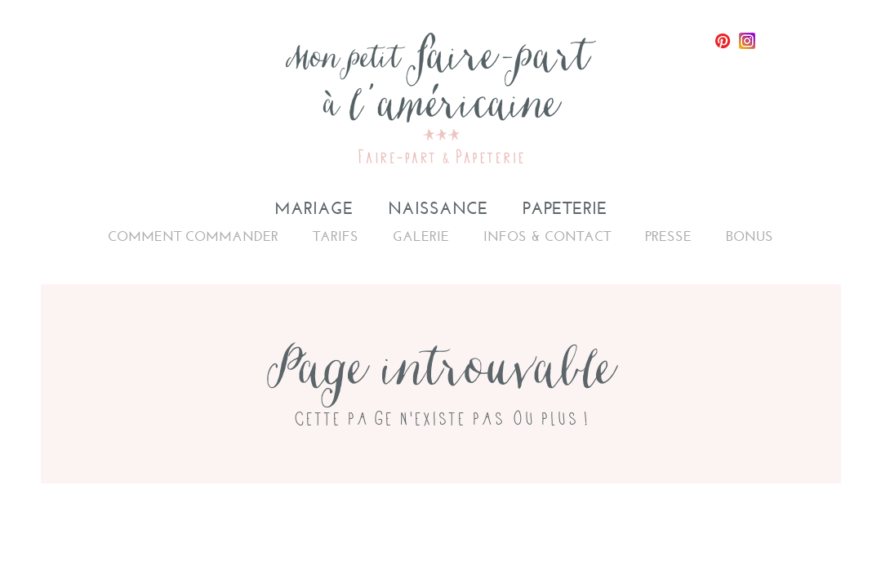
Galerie (421, 236)
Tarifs (336, 236)
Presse (668, 236)
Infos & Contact (547, 236)
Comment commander (193, 236)
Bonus (750, 236)
